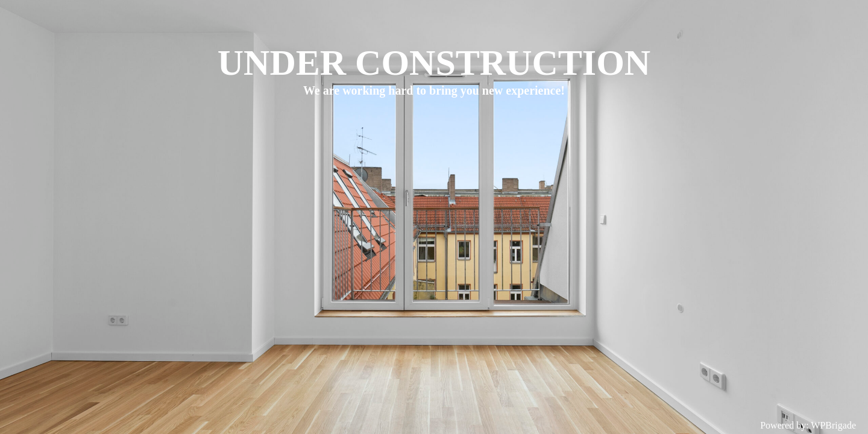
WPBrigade (833, 425)
